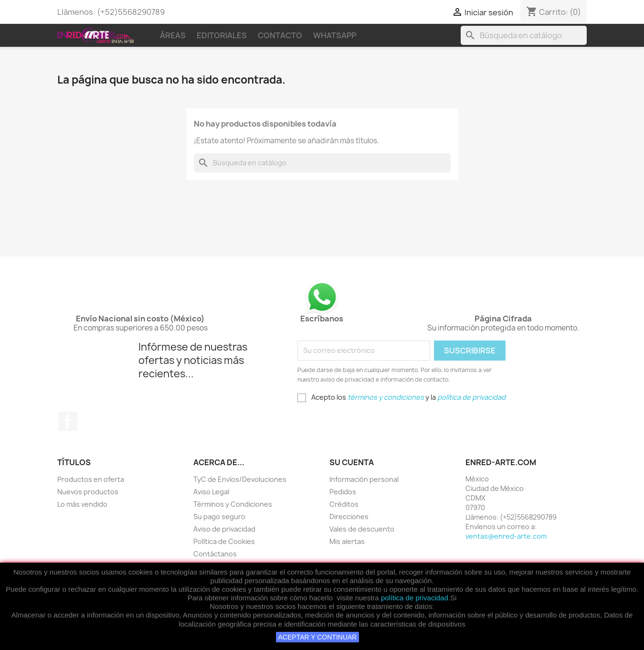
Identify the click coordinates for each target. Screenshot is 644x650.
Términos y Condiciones (233, 504)
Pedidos (343, 492)
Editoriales (222, 35)
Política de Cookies (224, 541)
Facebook (68, 421)
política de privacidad (415, 598)
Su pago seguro (219, 517)
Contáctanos (215, 554)
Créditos (344, 504)
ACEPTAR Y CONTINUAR (318, 637)
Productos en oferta (91, 479)
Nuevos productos (88, 492)
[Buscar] (524, 35)
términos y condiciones (386, 397)
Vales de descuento (362, 529)
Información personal (364, 479)
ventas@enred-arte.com (506, 536)
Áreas (173, 35)
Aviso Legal (211, 492)
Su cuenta (352, 462)
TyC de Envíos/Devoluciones (240, 479)
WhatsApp (335, 35)
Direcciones (349, 517)
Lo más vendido (82, 504)
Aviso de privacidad (224, 529)
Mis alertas (347, 541)
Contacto (280, 35)
